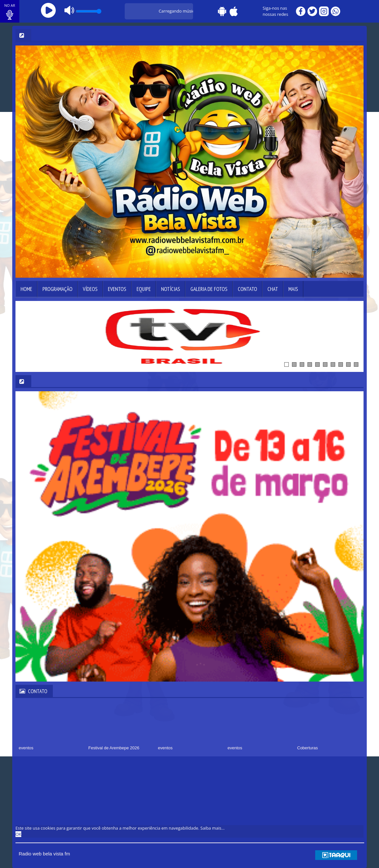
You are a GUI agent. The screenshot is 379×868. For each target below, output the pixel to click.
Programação (58, 289)
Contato (248, 289)
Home (26, 289)
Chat (273, 289)
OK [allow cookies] (18, 834)
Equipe (144, 289)
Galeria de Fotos (209, 289)
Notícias (171, 289)
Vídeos (90, 289)
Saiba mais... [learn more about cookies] (213, 828)
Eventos (117, 289)
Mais (293, 289)
